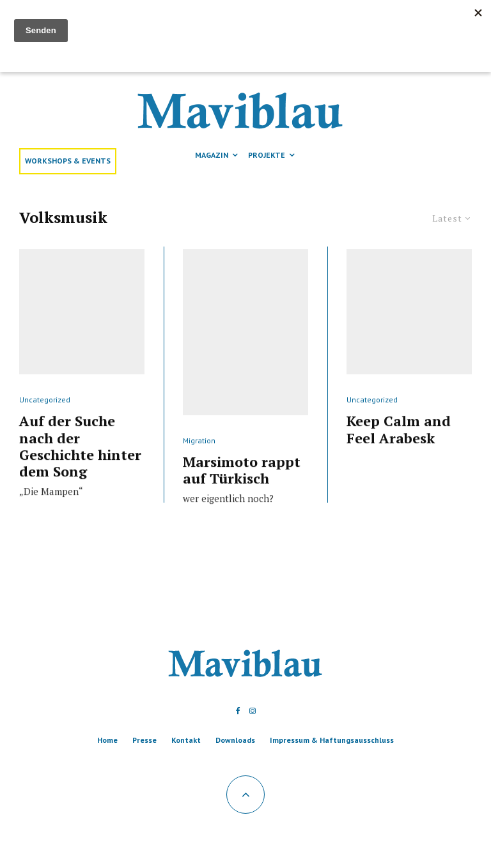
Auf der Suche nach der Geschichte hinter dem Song (80, 473)
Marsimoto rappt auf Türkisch (242, 497)
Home (107, 740)
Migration (199, 467)
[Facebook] (238, 711)
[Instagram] (253, 711)
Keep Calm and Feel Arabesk (399, 456)
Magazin (212, 155)
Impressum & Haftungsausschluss (332, 740)
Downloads (235, 740)
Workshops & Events (68, 161)
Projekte (267, 155)
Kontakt (186, 740)
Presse (144, 740)
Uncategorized (45, 426)
